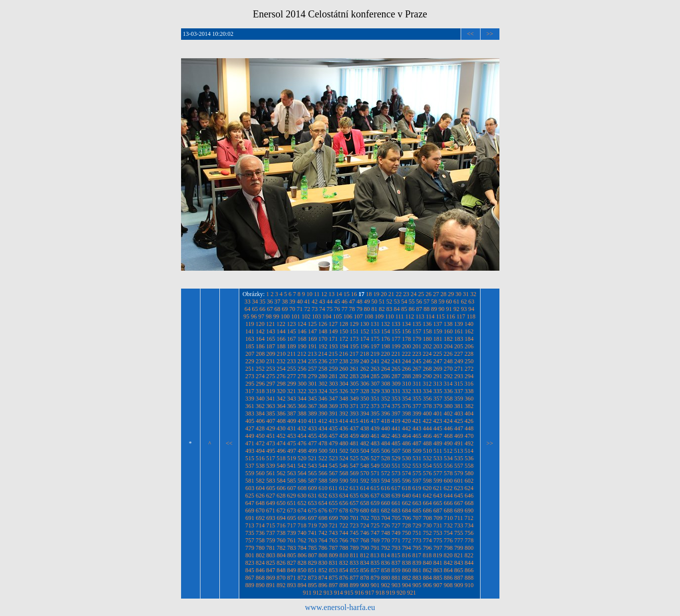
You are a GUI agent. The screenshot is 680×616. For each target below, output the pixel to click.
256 (302, 369)
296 (260, 384)
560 (260, 473)
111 (400, 316)
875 (333, 578)
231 (271, 361)
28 (444, 294)
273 (250, 376)
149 (333, 331)
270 (448, 369)
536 (469, 458)
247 (438, 361)
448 (469, 428)
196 (365, 346)
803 (271, 555)
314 (448, 384)
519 (291, 458)
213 (312, 354)
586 (302, 481)
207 (250, 354)
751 (417, 533)
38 (285, 302)
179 (417, 339)
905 (417, 585)
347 (333, 399)
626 (260, 496)
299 (291, 384)
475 (291, 443)
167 (291, 339)
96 (254, 316)
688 (448, 511)
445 (438, 428)
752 (427, 533)
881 (396, 578)
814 (386, 555)
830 (323, 563)
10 (309, 294)
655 (333, 503)
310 (406, 384)
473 (271, 443)
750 (406, 533)
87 (419, 309)
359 (459, 399)
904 (406, 585)
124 (302, 324)
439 (375, 428)
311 (417, 384)
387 (291, 413)
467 (438, 436)
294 (469, 376)
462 (386, 436)
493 (250, 451)
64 (248, 309)
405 (250, 421)
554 (427, 466)
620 (427, 488)
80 (367, 309)
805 (291, 555)
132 (386, 324)
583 (271, 481)
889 (250, 585)
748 (386, 533)
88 (427, 309)
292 (448, 376)
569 (354, 473)
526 (365, 458)
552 (406, 466)
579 (459, 473)
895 (312, 585)
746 (365, 533)
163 (250, 339)
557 (459, 466)
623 (459, 488)
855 (354, 570)
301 (312, 384)
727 (396, 525)
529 (396, 458)
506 (386, 451)
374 (386, 406)
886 (448, 578)
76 (337, 309)
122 (281, 324)
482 (365, 443)
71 (300, 309)
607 (291, 488)
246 (427, 361)
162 (469, 331)
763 (312, 540)
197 (375, 346)
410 (302, 421)
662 (406, 503)
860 (406, 570)
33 (248, 302)
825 (271, 563)
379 (438, 406)
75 (330, 309)
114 (430, 316)
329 (375, 391)
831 (333, 563)
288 (406, 376)
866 (469, 570)
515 (250, 458)
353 (396, 399)
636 (365, 496)
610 (323, 488)
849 (291, 570)
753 (438, 533)
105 (337, 316)
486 (406, 443)
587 (312, 481)
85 (404, 309)
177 (396, 339)
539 (271, 466)
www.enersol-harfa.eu (340, 607)
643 (438, 496)
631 (312, 496)
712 (469, 518)
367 (312, 406)
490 (448, 443)
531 (417, 458)
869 (271, 578)
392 (344, 413)
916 (359, 593)
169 (312, 339)
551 (396, 466)
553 (417, 466)
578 (448, 473)
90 (442, 309)
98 (269, 316)
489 (438, 443)
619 (417, 488)
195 (354, 346)
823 (250, 563)
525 (354, 458)
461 (375, 436)
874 (323, 578)
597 (417, 481)
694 (281, 518)
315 (459, 384)
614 (365, 488)
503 (354, 451)
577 (438, 473)
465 (417, 436)
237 (333, 361)
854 (344, 570)
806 (302, 555)
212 (302, 354)
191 (312, 346)
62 (464, 302)
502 (344, 451)
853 (333, 570)
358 (448, 399)
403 (459, 413)
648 (260, 503)
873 (312, 578)
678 (344, 511)
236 (323, 361)
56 (419, 302)
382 (469, 406)
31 (466, 294)
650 (281, 503)
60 (449, 302)
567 (333, 473)
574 (406, 473)
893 (291, 585)
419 (396, 421)
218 (365, 354)
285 (375, 376)
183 (459, 339)
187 (271, 346)
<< (471, 34)
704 (386, 518)
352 (386, 399)
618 (406, 488)
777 (459, 540)
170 (323, 339)
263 (375, 369)
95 (246, 316)
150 (344, 331)
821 (459, 555)
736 (260, 533)
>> (490, 34)
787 (333, 548)
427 (250, 428)
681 (375, 511)
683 (396, 511)
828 (302, 563)
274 (260, 376)
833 (354, 563)
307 (375, 384)
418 (386, 421)
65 (255, 309)
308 (386, 384)
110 (389, 316)
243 (396, 361)
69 (285, 309)
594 (386, 481)
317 (250, 391)
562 (281, 473)
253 (271, 369)
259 (333, 369)
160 (448, 331)
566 (323, 473)
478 (323, 443)
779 (250, 548)
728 (406, 525)
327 (354, 391)
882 (406, 578)
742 (323, 533)
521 (312, 458)
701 (354, 518)
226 (448, 354)
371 (354, 406)
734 (469, 525)
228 (469, 354)
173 (354, 339)
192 (323, 346)
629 (291, 496)
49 (367, 302)
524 (344, 458)
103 (316, 316)
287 (396, 376)
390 (323, 413)
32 (474, 294)
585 (291, 481)
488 (427, 443)
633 (333, 496)
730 (427, 525)
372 (365, 406)
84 (397, 309)
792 (386, 548)
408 (281, 421)
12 (324, 294)
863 (438, 570)
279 (312, 376)
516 (260, 458)
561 (271, 473)
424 (448, 421)
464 (406, 436)
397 (396, 413)
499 (312, 451)
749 (396, 533)
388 (302, 413)
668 (469, 503)
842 (448, 563)
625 (250, 496)
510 (427, 451)
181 (438, 339)
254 (281, 369)
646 (469, 496)
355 (417, 399)
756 (469, 533)
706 (406, 518)
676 (323, 511)
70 (292, 309)
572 (386, 473)
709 (438, 518)
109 (379, 316)
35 (263, 302)
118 (471, 316)
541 (291, 466)
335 (438, 391)
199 (396, 346)
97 (261, 316)
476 (302, 443)
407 (271, 421)
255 (291, 369)
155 (396, 331)
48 (360, 302)
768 (365, 540)
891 (271, 585)
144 (281, 331)
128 (344, 324)
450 (260, 436)
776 (448, 540)
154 (386, 331)
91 (449, 309)
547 (354, 466)
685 (417, 511)
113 (420, 316)
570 (365, 473)
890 (260, 585)
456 (323, 436)
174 (365, 339)
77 (345, 309)
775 (438, 540)
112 (410, 316)
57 (427, 302)
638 (386, 496)
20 (384, 294)
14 (339, 294)
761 (291, 540)
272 (469, 369)
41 (307, 302)
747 (375, 533)
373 (375, 406)
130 (365, 324)
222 (406, 354)
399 (417, 413)
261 (354, 369)
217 (354, 354)
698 (323, 518)
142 (260, 331)
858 (386, 570)
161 (459, 331)
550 (386, 466)
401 (438, 413)
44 (330, 302)
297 (271, 384)
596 (406, 481)
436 (344, 428)
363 (271, 406)
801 (250, 555)
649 (271, 503)
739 (291, 533)
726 (386, 525)
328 (365, 391)
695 (291, 518)
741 (312, 533)
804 (281, 555)
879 (375, 578)
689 (459, 511)
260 (344, 369)
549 (375, 466)
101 (295, 316)
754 (448, 533)
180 (427, 339)
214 (323, 354)
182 (448, 339)
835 (375, 563)
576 (427, 473)
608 (302, 488)
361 (250, 406)
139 (459, 324)
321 (291, 391)
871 (291, 578)
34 (255, 302)
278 (302, 376)
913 (328, 593)
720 (323, 525)
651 (291, 503)
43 (322, 302)
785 (312, 548)
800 (469, 548)
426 (469, 421)
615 (375, 488)
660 (386, 503)
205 (459, 346)
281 (333, 376)
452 (281, 436)
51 (382, 302)
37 (278, 302)
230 (260, 361)
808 (323, 555)
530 (406, 458)
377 (417, 406)
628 (281, 496)
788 (344, 548)
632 (323, 496)
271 (459, 369)
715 (271, 525)
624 (469, 488)
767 (354, 540)
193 (333, 346)
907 (438, 585)
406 (260, 421)
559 (250, 473)
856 (365, 570)
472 (260, 443)
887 (459, 578)
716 (281, 525)
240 (365, 361)
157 (417, 331)
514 (469, 451)
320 (281, 391)
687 (438, 511)
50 (375, 302)
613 (354, 488)
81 (375, 309)
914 (338, 593)
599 (438, 481)
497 (291, 451)
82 (382, 309)
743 (333, 533)
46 (345, 302)
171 (333, 339)
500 (323, 451)
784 (302, 548)
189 (291, 346)
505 (375, 451)
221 (396, 354)
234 (302, 361)
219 (375, 354)
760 (281, 540)
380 (448, 406)
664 (427, 503)
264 (386, 369)
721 (333, 525)
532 (427, 458)
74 (322, 309)
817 (417, 555)
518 (281, 458)
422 (427, 421)
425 (459, 421)
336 (448, 391)
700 (344, 518)
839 (417, 563)
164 (260, 339)
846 (260, 570)
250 (469, 361)
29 (451, 294)
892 (281, 585)
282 (344, 376)
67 (270, 309)
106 (348, 316)
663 (417, 503)
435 (333, 428)
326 (344, 391)
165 (271, 339)
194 (344, 346)
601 (459, 481)
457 (333, 436)
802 (260, 555)
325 (333, 391)
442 (406, 428)
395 (375, 413)
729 (417, 525)
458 (344, 436)
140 (469, 324)
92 (457, 309)
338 (469, 391)
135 (417, 324)
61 (457, 302)
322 (302, 391)
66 (263, 309)
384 (260, 413)
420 (406, 421)
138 (448, 324)
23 (406, 294)
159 (438, 331)
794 (406, 548)
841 (438, 563)
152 (365, 331)
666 (448, 503)
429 (271, 428)
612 (344, 488)
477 (312, 443)
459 (354, 436)
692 (260, 518)
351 (375, 399)
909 (459, 585)
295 (250, 384)
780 (260, 548)
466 (427, 436)
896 (323, 585)
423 (438, 421)
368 (323, 406)
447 (459, 428)
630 (302, 496)
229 (250, 361)
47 (352, 302)
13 (332, 294)
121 (271, 324)
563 (291, 473)
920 (401, 593)
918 (380, 593)
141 (250, 331)
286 (386, 376)
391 (333, 413)
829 (312, 563)
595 (396, 481)
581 (250, 481)
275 (271, 376)
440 (386, 428)
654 (323, 503)
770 (386, 540)
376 (406, 406)
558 (469, 466)
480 (344, 443)
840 (427, 563)
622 (448, 488)
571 (375, 473)
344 (302, 399)
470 (469, 436)
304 (344, 384)
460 (365, 436)
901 (375, 585)
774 (427, 540)
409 (291, 421)
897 (333, 585)
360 (469, 399)
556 (448, 466)
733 (459, 525)
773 (417, 540)
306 (365, 384)
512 (448, 451)
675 (312, 511)
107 (358, 316)
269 (438, 369)
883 (417, 578)
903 (396, 585)
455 (312, 436)
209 (271, 354)
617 (396, 488)
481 (354, 443)
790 (365, 548)
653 (312, 503)
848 (281, 570)
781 (271, 548)
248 (448, 361)
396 (386, 413)
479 (333, 443)
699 (333, 518)
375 (396, 406)
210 (281, 354)
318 (260, 391)
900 (365, 585)
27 (436, 294)
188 (281, 346)
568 (344, 473)
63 (472, 302)
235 (312, 361)
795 (417, 548)
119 (250, 324)
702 (365, 518)
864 (448, 570)
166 (281, 339)
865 (459, 570)
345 (312, 399)
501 (333, 451)
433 (312, 428)
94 (472, 309)
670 (260, 511)
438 (365, 428)
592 (365, 481)
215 (333, 354)
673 (291, 511)
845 (250, 570)
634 (344, 496)
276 (281, 376)
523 (333, 458)
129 (354, 324)
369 (333, 406)
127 (333, 324)
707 (417, 518)
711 (459, 518)
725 (375, 525)
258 (323, 369)
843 (459, 563)
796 (427, 548)
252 (260, 369)
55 (412, 302)
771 (396, 540)
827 (291, 563)
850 (302, 570)
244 (406, 361)
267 (417, 369)
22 (399, 294)
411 (312, 421)
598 (427, 481)
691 (250, 518)
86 (412, 309)
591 (354, 481)
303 (333, 384)
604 (260, 488)
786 (323, 548)
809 (333, 555)
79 (360, 309)
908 (448, 585)
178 (406, 339)
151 (354, 331)
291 (438, 376)
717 (291, 525)
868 (260, 578)
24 (414, 294)
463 (396, 436)
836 (386, 563)
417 (375, 421)
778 (469, 540)
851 (312, 570)
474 (281, 443)
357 (438, 399)
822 (469, 555)
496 (281, 451)
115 (441, 316)
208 (260, 354)
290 (427, 376)
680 (365, 511)
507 (396, 451)
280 (323, 376)
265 (396, 369)
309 (396, 384)
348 (344, 399)
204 (448, 346)
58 (434, 302)
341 (271, 399)
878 (365, 578)
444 (427, 428)
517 (271, 458)
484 (386, 443)
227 (459, 354)
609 (312, 488)
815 (396, 555)
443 (417, 428)
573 (396, 473)
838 (406, 563)
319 (271, 391)
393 (354, 413)
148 (323, 331)
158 (427, 331)
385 (271, 413)
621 (438, 488)
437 (354, 428)
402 (448, 413)
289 (417, 376)
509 (417, 451)
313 (438, 384)
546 (344, 466)
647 (250, 503)
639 (396, 496)
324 (323, 391)
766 (344, 540)
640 (406, 496)
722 (344, 525)
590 (344, 481)
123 (291, 324)
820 (448, 555)
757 (250, 540)
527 (375, 458)
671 (271, 511)
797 (438, 548)
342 (281, 399)
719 (312, 525)
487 (417, 443)
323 (312, 391)
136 (427, 324)
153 (375, 331)
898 (344, 585)
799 (459, 548)
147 (312, 331)
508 (406, 451)
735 (250, 533)
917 (370, 593)
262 (365, 369)
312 (427, 384)
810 (344, 555)
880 (386, 578)
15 (347, 294)
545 (333, 466)
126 (323, 324)
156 (406, 331)
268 (427, 369)
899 (354, 585)
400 (427, 413)
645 (459, 496)
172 (344, 339)
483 (375, 443)
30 (459, 294)
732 (448, 525)
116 (451, 316)
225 (438, 354)
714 (260, 525)
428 (260, 428)
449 (250, 436)
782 (281, 548)
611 (333, 488)
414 (344, 421)
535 (459, 458)
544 (323, 466)
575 (417, 473)
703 (375, 518)
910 (469, 585)
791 (375, 548)
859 (396, 570)
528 (386, 458)
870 (281, 578)
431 (291, 428)
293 (459, 376)
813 (375, 555)
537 (250, 466)
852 (323, 570)
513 (459, 451)
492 (469, 443)
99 (276, 316)
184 (469, 339)
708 (427, 518)
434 (323, 428)
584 (281, 481)
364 (281, 406)
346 (323, 399)
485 (396, 443)
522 (323, 458)
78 (352, 309)
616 (386, 488)
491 (459, 443)
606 (281, 488)
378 (427, 406)
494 (260, 451)
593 (375, 481)
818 (427, 555)
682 (386, 511)
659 (375, 503)
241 (375, 361)
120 (260, 324)
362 (260, 406)
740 (302, 533)
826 (281, 563)
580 (469, 473)
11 (317, 294)
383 (250, 413)
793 (396, 548)
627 (271, 496)
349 (354, 399)
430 (281, 428)
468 (448, 436)
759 (271, 540)
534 (448, 458)
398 (406, 413)
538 (260, 466)
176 (386, 339)
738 (281, 533)
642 (427, 496)
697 (312, 518)
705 (396, 518)
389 (312, 413)
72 (307, 309)
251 (250, 369)
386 (281, 413)
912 (317, 593)
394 (365, 413)
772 (406, 540)
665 (438, 503)
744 (344, 533)
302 (323, 384)
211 (291, 354)
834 (365, 563)
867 (250, 578)
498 (302, 451)
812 (365, 555)
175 (375, 339)
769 (375, 540)
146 (302, 331)
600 (448, 481)
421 (417, 421)
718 (302, 525)
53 (397, 302)
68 (278, 309)
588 (323, 481)
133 (396, 324)
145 (291, 331)
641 (417, 496)
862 (427, 570)
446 (448, 428)
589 (333, 481)
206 (469, 346)
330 (386, 391)
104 (327, 316)
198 (386, 346)
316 (469, 384)
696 (302, 518)
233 (291, 361)
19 (377, 294)
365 (291, 406)
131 (375, 324)
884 (427, 578)
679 (354, 511)
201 (417, 346)
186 (260, 346)
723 (354, 525)
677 (333, 511)
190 (302, 346)
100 (285, 316)
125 (312, 324)
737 (271, 533)
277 (291, 376)
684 (406, 511)
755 (459, 533)
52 (389, 302)
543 (312, 466)
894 (302, 585)
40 (300, 302)
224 (427, 354)
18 (369, 294)
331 (396, 391)
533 (438, 458)
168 (302, 339)
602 (469, 481)
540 (281, 466)
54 (404, 302)
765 (333, 540)
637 (375, 496)
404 (469, 413)
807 (312, 555)
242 (386, 361)
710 (448, 518)
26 (429, 294)
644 (448, 496)
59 (442, 302)
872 (302, 578)
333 (417, 391)
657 (354, 503)
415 (354, 421)
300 (302, 384)
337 (459, 391)
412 (323, 421)
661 (396, 503)
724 (365, 525)
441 (396, 428)
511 (438, 451)
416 (365, 421)
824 (260, 563)
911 (307, 593)
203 (438, 346)
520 (302, 458)
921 (411, 593)
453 (291, 436)
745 (354, 533)
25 (421, 294)
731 (438, 525)
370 (344, 406)
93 (464, 309)
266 (406, 369)
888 (469, 578)
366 (302, 406)
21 (391, 294)
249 (459, 361)
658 (365, 503)
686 (427, 511)
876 (344, 578)
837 (396, 563)
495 (271, 451)
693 (271, 518)
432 (302, 428)
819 (438, 555)
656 (344, 503)
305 (354, 384)
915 (349, 593)
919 (390, 593)
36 (270, 302)
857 (375, 570)
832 (344, 563)
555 (438, 466)
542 (302, 466)
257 (312, 369)
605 (271, 488)
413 (333, 421)
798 (448, 548)
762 (302, 540)
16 (354, 294)
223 (417, 354)
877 (354, 578)
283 (354, 376)
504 (365, 451)
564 (302, 473)
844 (469, 563)
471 (250, 443)
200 (406, 346)
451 (271, 436)
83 (389, 309)
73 (315, 309)
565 (312, 473)
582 (260, 481)
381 (459, 406)
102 (306, 316)
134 (406, 324)
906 (427, 585)
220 (386, 354)
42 (315, 302)
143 (271, 331)
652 (302, 503)
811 (354, 555)
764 (323, 540)
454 (302, 436)
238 (344, 361)
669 (250, 511)
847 (271, 570)
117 (461, 316)
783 (291, 548)
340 (260, 399)
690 (469, 511)
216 (344, 354)
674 (302, 511)
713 (250, 525)
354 (406, 399)
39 (292, 302)
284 (365, 376)
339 (250, 399)
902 (386, 585)
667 (459, 503)
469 (459, 436)
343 (291, 399)
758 (260, 540)
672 (281, 511)
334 (427, 391)
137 (438, 324)
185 (250, 346)
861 (417, 570)
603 (250, 488)
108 (369, 316)
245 (417, 361)
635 (354, 496)
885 (438, 578)
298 (281, 384)
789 (354, 548)
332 (406, 391)
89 (434, 309)
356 (427, 399)
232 (281, 361)
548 (365, 466)
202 (427, 346)
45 (337, 302)
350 (365, 399)
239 (354, 361)
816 (406, 555)
